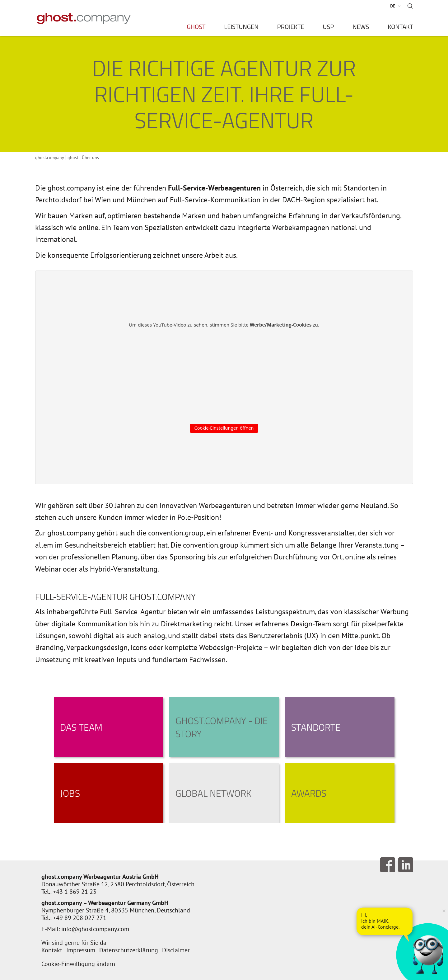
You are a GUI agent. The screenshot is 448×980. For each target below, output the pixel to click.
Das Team (81, 727)
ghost (73, 158)
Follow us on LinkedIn (406, 865)
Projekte (291, 28)
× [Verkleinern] (444, 910)
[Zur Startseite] (84, 18)
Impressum (81, 950)
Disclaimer (176, 950)
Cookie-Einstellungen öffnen (224, 428)
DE (393, 6)
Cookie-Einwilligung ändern (78, 964)
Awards (309, 793)
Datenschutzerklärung (129, 950)
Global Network (213, 793)
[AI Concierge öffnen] (385, 921)
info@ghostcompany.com (95, 929)
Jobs (70, 793)
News (361, 28)
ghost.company (50, 158)
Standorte (316, 727)
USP (329, 28)
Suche (410, 6)
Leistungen (241, 28)
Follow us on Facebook (388, 865)
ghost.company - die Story (222, 727)
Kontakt (400, 28)
